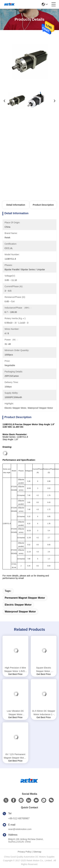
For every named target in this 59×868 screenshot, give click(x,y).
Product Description (43, 205)
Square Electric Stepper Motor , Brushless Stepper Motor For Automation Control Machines (44, 670)
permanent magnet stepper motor (25, 598)
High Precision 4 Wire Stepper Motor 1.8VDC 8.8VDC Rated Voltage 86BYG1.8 (15, 670)
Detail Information (16, 205)
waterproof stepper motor (20, 612)
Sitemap (37, 852)
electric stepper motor (18, 605)
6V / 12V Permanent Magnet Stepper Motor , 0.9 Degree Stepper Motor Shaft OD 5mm (15, 756)
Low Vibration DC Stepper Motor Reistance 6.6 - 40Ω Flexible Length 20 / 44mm (15, 713)
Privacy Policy (25, 852)
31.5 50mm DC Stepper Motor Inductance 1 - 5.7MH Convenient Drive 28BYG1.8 (44, 713)
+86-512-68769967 (19, 818)
